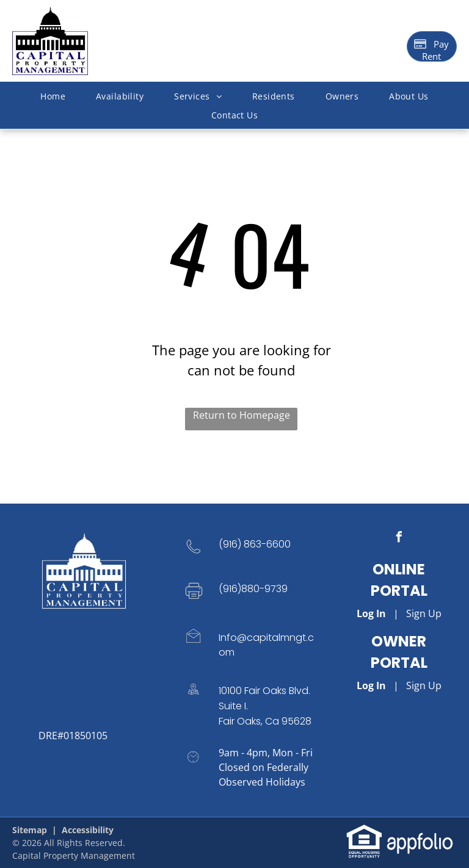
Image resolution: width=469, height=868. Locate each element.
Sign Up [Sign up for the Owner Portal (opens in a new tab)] (424, 685)
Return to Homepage (242, 415)
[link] (364, 831)
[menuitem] (53, 96)
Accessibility (88, 830)
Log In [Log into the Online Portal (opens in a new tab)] (371, 613)
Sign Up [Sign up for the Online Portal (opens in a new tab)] (424, 613)
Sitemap (30, 830)
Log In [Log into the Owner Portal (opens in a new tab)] (371, 685)
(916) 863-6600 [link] (255, 544)
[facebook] (399, 539)
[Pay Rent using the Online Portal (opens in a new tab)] (432, 46)
